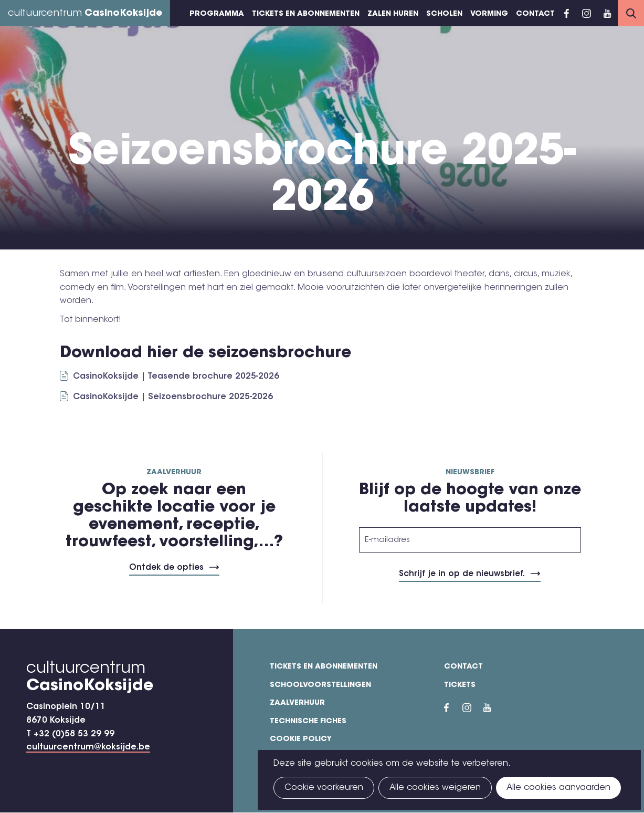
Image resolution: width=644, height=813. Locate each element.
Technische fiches (308, 722)
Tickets (460, 685)
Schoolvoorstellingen (320, 685)
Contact (535, 14)
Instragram (586, 13)
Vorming (489, 14)
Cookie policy (301, 739)
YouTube (607, 13)
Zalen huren (393, 14)
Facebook (567, 13)
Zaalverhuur (297, 703)
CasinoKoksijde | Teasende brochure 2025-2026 (176, 377)
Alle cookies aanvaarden (558, 788)
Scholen (444, 14)
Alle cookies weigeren (435, 788)
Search (631, 13)
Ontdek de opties (166, 568)
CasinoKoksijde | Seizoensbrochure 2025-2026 (173, 397)
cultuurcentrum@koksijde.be (88, 747)
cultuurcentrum (85, 14)
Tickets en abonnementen (306, 14)
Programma (217, 14)
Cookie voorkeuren (324, 788)
